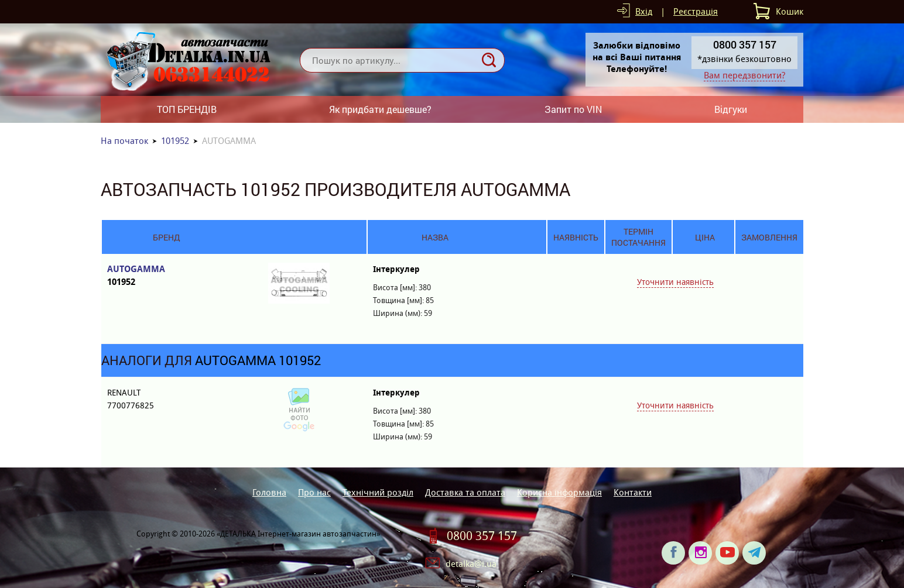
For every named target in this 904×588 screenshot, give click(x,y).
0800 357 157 (482, 536)
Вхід (644, 11)
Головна (269, 492)
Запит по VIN (573, 109)
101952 (175, 141)
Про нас (314, 492)
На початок (124, 141)
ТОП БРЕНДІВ (187, 109)
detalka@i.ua (471, 564)
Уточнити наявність (675, 282)
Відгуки (731, 109)
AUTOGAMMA (166, 276)
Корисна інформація (559, 492)
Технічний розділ (378, 492)
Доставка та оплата (465, 492)
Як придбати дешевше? (380, 109)
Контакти (633, 492)
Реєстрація (696, 11)
